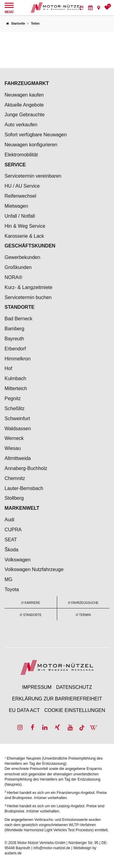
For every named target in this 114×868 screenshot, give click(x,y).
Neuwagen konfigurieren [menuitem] (31, 145)
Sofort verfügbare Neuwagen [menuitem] (36, 135)
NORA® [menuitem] (14, 277)
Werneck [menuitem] (14, 438)
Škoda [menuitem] (11, 550)
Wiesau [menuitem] (13, 448)
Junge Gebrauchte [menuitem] (25, 115)
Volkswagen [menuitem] (17, 560)
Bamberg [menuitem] (14, 329)
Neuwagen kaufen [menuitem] (24, 95)
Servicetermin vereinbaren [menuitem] (33, 176)
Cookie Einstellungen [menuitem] (75, 710)
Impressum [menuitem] (37, 687)
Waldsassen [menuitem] (18, 429)
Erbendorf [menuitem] (15, 349)
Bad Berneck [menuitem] (19, 319)
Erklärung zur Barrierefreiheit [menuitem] (57, 699)
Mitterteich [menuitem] (16, 388)
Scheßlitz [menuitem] (15, 408)
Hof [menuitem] (8, 368)
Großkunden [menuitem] (18, 267)
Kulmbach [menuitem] (15, 378)
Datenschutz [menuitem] (74, 687)
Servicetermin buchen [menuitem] (28, 297)
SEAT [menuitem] (11, 540)
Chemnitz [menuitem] (15, 478)
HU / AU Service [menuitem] (22, 186)
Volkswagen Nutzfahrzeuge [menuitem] (34, 569)
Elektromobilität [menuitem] (21, 155)
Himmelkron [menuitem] (17, 359)
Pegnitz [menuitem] (13, 398)
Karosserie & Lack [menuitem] (24, 236)
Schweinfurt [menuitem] (17, 419)
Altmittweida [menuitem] (18, 458)
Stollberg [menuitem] (14, 498)
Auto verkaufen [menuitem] (21, 125)
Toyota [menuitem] (12, 589)
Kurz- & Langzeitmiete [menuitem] (28, 287)
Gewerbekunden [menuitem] (22, 257)
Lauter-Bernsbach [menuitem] (24, 488)
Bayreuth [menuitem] (14, 339)
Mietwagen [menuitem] (16, 206)
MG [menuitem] (9, 579)
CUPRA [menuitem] (13, 530)
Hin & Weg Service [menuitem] (25, 226)
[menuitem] (82, 8)
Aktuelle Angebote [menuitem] (24, 105)
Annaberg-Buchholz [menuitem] (26, 468)
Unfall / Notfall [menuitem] (20, 216)
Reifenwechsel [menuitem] (20, 196)
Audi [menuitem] (9, 520)
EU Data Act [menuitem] (24, 710)
